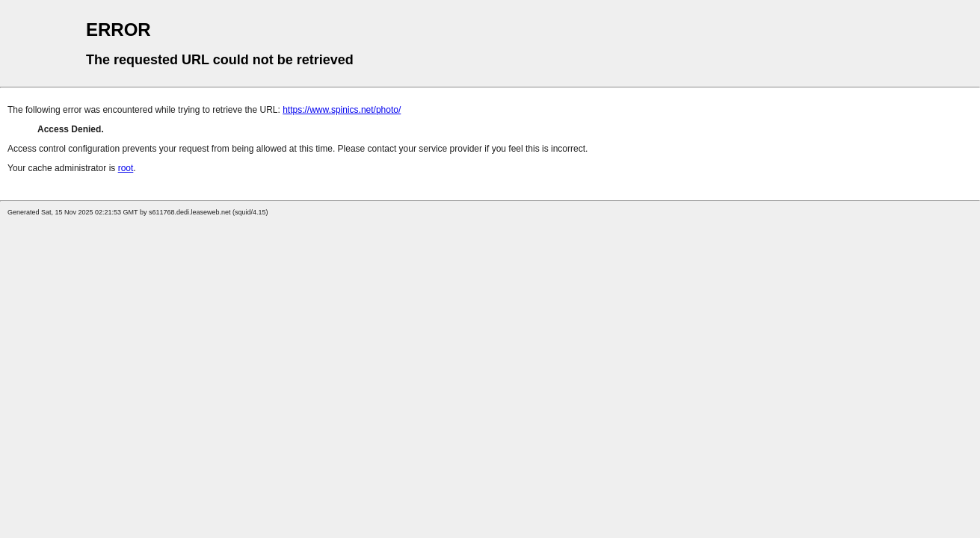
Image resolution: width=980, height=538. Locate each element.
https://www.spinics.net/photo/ (342, 110)
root (126, 168)
